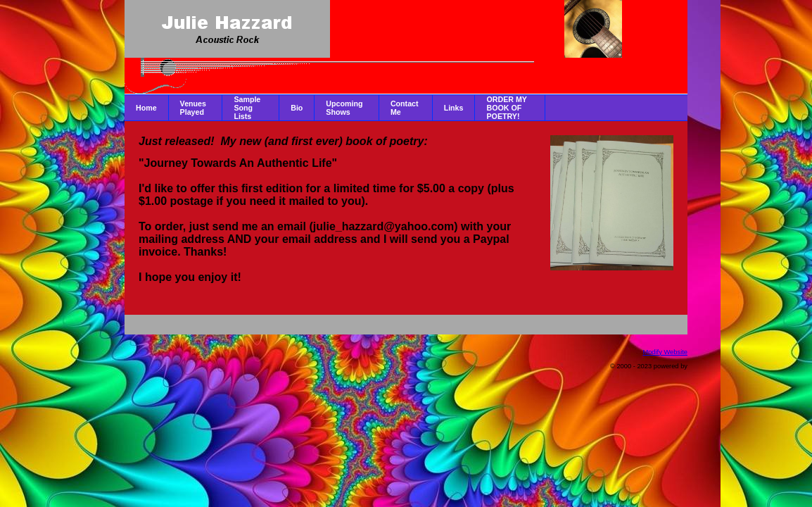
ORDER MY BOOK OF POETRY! (506, 108)
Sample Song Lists (247, 108)
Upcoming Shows (344, 108)
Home (146, 108)
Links (454, 108)
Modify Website (665, 352)
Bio (297, 108)
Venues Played (193, 108)
